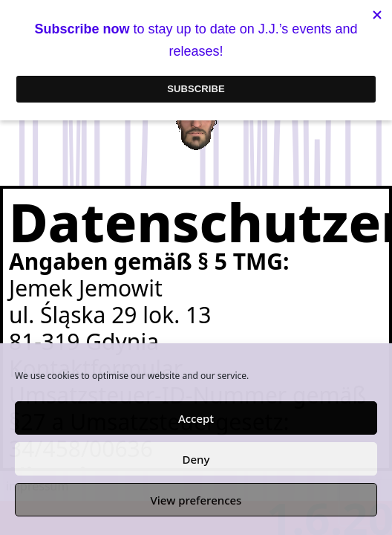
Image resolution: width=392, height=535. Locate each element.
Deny (196, 459)
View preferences (196, 500)
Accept (196, 418)
